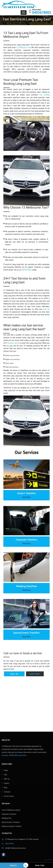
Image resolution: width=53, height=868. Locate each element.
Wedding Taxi (6, 818)
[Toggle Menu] (24, 12)
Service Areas (9, 796)
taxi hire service (14, 343)
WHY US (7, 779)
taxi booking (44, 95)
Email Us (13, 865)
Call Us (14, 674)
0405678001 (42, 12)
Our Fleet (35, 674)
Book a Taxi (40, 865)
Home (6, 770)
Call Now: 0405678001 (10, 755)
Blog (6, 788)
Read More (26, 497)
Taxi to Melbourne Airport (11, 810)
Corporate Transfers (9, 814)
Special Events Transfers (11, 822)
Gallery (7, 783)
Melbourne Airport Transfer (12, 826)
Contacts (7, 792)
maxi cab (46, 309)
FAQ (5, 775)
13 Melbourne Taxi (24, 47)
